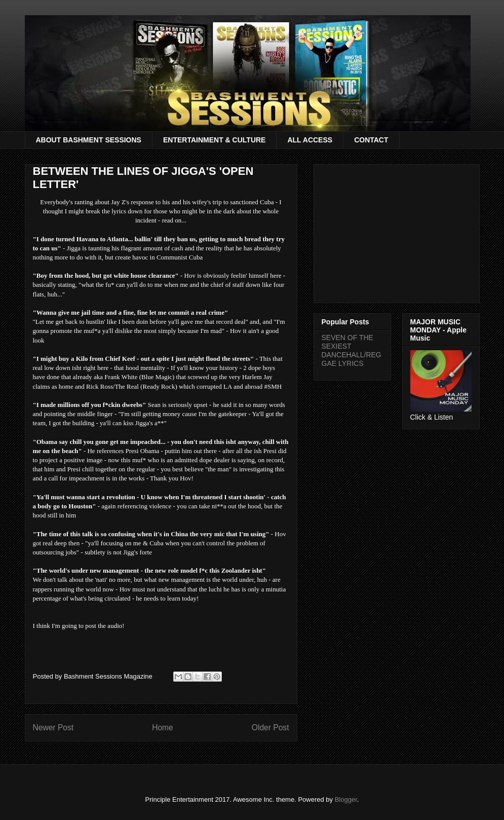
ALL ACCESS (310, 140)
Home (163, 728)
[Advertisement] (397, 232)
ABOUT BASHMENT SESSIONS (89, 140)
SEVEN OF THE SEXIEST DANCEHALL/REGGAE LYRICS (352, 350)
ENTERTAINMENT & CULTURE (214, 140)
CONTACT (371, 140)
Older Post (270, 728)
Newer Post (53, 728)
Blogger (346, 799)
